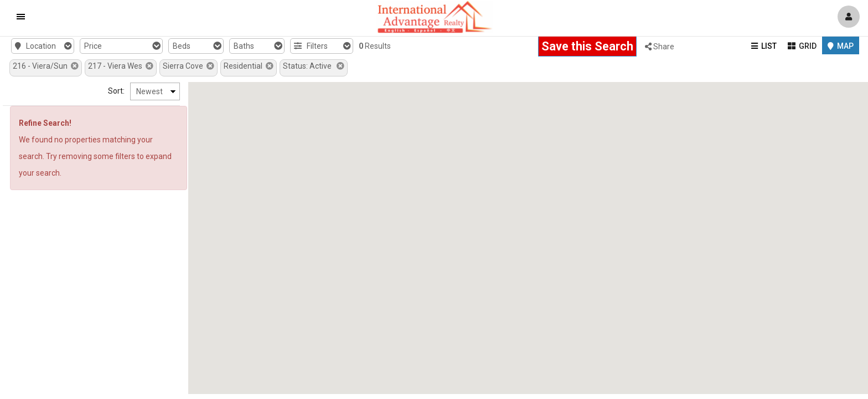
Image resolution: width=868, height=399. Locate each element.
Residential (249, 66)
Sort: (116, 91)
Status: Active (314, 66)
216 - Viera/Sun (46, 66)
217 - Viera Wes (121, 66)
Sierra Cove (188, 66)
